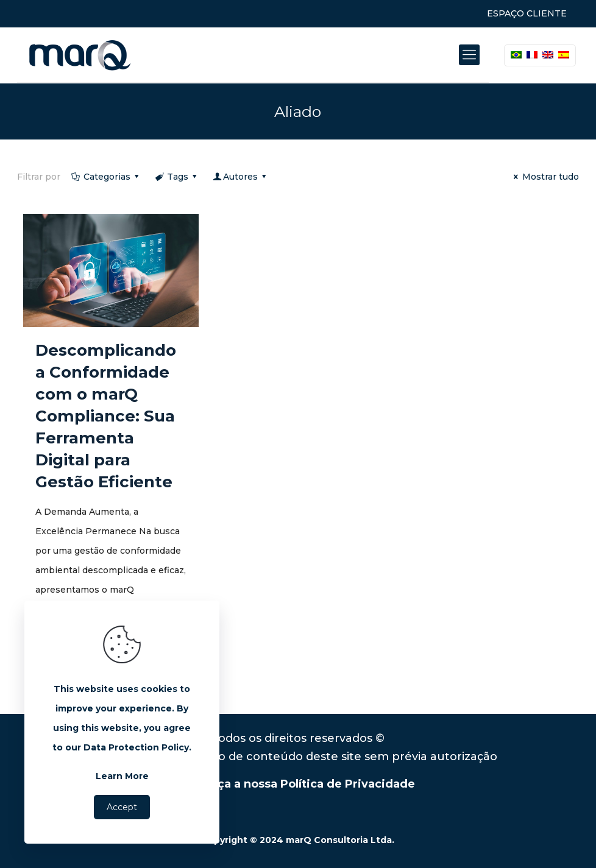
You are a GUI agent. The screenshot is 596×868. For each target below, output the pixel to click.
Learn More (122, 776)
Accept (122, 807)
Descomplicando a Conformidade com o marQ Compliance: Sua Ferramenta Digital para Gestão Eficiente (106, 416)
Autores (241, 177)
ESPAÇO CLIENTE (527, 13)
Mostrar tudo (545, 177)
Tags (177, 177)
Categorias (106, 177)
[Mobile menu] (469, 55)
